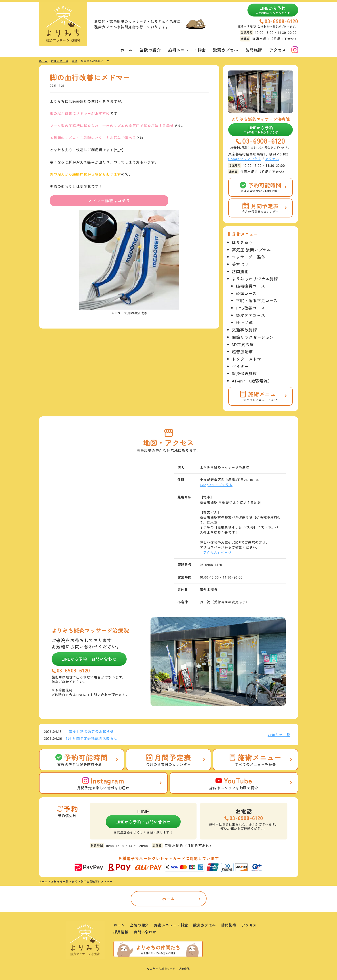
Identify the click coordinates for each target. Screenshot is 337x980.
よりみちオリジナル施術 (255, 279)
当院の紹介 (150, 50)
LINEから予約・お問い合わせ (89, 659)
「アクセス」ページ (216, 552)
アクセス (277, 50)
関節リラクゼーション (253, 337)
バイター (240, 366)
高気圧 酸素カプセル (251, 250)
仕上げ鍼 (244, 322)
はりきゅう (242, 242)
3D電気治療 (243, 344)
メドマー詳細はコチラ (109, 201)
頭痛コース (246, 293)
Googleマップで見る (245, 159)
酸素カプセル (225, 50)
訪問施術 (254, 50)
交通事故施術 (244, 330)
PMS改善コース (250, 308)
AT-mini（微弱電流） (252, 381)
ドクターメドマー (249, 359)
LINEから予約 (273, 10)
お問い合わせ (145, 932)
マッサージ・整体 (249, 257)
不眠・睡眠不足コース (257, 300)
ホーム (126, 50)
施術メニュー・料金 (187, 50)
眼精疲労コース (251, 286)
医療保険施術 (244, 373)
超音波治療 (242, 351)
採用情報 (121, 932)
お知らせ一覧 (279, 735)
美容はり (240, 264)
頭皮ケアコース (251, 315)
